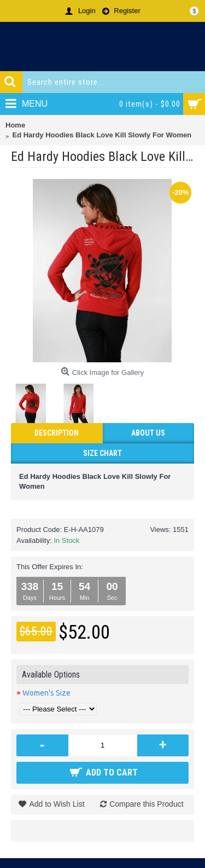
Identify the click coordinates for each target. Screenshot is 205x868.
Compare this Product (146, 804)
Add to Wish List (57, 804)
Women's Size (46, 693)
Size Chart (102, 453)
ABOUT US (148, 433)
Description (57, 433)
